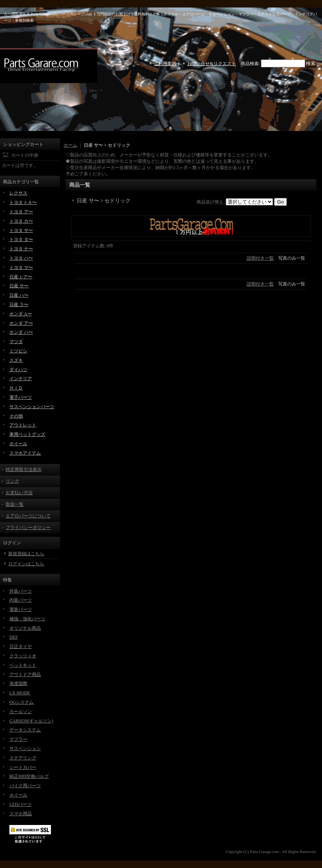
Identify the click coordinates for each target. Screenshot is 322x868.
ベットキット (23, 665)
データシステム (25, 730)
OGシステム (22, 702)
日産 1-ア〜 (21, 277)
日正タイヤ (21, 647)
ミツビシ (18, 351)
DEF (14, 637)
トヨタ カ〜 (21, 221)
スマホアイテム (25, 453)
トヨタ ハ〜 (21, 258)
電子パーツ (21, 397)
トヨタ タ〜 (21, 239)
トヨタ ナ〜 (21, 249)
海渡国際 (18, 684)
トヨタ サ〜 (21, 230)
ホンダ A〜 (21, 314)
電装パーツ (21, 609)
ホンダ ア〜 (21, 323)
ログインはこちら (26, 564)
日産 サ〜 (19, 286)
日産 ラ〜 (19, 305)
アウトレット (23, 425)
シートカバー (23, 767)
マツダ (16, 342)
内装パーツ (21, 600)
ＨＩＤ (16, 388)
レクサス (18, 193)
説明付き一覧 (260, 258)
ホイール (18, 444)
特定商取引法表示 (24, 470)
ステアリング (23, 758)
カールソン (21, 712)
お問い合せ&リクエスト (211, 64)
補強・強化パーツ (27, 619)
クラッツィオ (23, 656)
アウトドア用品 (25, 675)
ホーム (70, 145)
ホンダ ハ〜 (21, 332)
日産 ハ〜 (19, 295)
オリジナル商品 (25, 628)
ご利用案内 (165, 64)
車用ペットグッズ (27, 434)
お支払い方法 (19, 493)
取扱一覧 (15, 504)
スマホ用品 (21, 814)
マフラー (18, 739)
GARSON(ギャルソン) (31, 721)
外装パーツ (21, 591)
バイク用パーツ (25, 786)
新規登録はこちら (26, 554)
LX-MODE (20, 693)
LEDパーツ (20, 804)
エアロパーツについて (28, 516)
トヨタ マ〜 (21, 268)
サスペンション (25, 749)
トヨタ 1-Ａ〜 (23, 202)
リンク (12, 481)
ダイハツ (18, 370)
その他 (16, 416)
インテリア (21, 379)
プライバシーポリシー (28, 528)
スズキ (16, 360)
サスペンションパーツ (32, 407)
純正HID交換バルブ (29, 776)
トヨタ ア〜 (21, 212)
